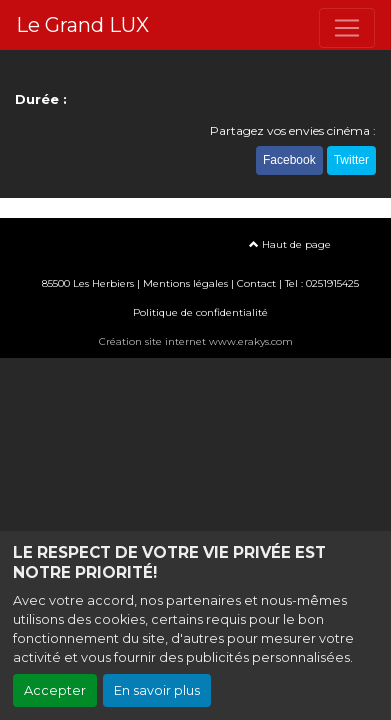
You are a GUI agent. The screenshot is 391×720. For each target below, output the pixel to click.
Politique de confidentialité (200, 312)
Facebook (289, 160)
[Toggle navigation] (347, 28)
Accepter (55, 690)
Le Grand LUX (82, 25)
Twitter (351, 160)
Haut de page (290, 244)
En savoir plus (157, 690)
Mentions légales (185, 283)
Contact (256, 283)
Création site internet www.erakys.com (196, 341)
